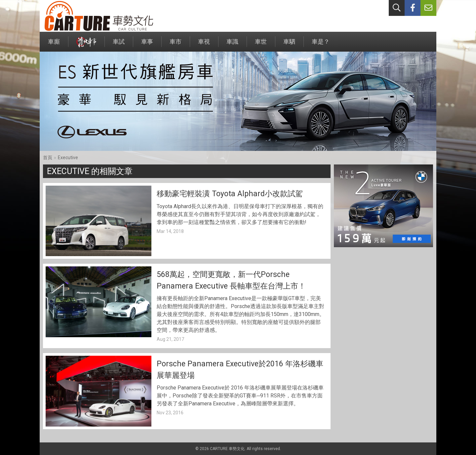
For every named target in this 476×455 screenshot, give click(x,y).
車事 (147, 45)
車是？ (321, 45)
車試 (119, 45)
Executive (68, 158)
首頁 (48, 158)
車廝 (54, 45)
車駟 (289, 45)
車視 (204, 45)
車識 (232, 45)
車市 (176, 45)
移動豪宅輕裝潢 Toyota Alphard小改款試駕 (230, 194)
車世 (261, 45)
